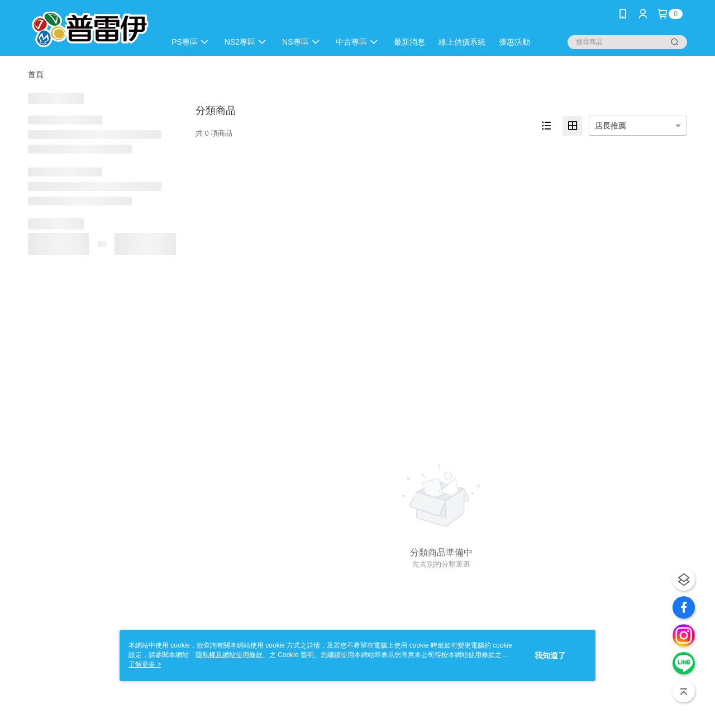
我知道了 (550, 655)
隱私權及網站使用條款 (229, 655)
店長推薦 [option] (611, 126)
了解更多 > (145, 664)
